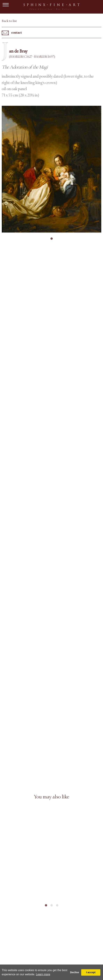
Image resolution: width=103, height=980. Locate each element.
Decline (74, 972)
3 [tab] (57, 905)
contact (12, 33)
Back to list (9, 21)
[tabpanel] (51, 169)
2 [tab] (51, 905)
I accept (91, 972)
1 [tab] (51, 239)
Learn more (43, 974)
